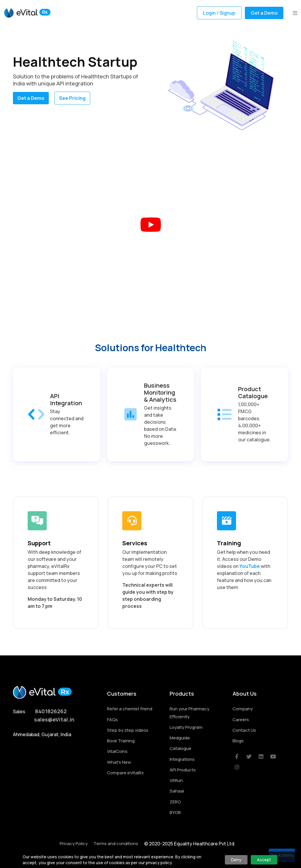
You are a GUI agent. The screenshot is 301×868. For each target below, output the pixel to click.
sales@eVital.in (54, 719)
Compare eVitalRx (125, 773)
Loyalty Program (186, 727)
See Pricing (72, 98)
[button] (295, 13)
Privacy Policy (74, 843)
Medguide (180, 738)
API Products (183, 770)
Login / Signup (219, 13)
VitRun (176, 780)
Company (243, 709)
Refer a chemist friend (130, 709)
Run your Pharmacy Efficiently (189, 713)
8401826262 (51, 711)
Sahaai (177, 791)
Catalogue (180, 748)
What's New (119, 762)
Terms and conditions (116, 843)
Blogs (238, 741)
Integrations (182, 759)
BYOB (175, 812)
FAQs (112, 720)
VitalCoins (117, 751)
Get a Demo (264, 13)
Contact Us (244, 730)
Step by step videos (128, 730)
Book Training (121, 741)
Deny (236, 860)
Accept (264, 860)
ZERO (175, 802)
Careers (241, 720)
